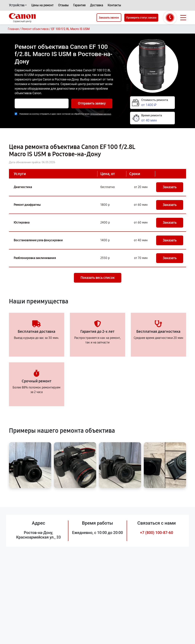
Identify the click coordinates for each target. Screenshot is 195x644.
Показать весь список (98, 278)
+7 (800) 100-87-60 (157, 533)
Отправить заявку (92, 103)
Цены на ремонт (42, 5)
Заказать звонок (109, 18)
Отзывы (63, 5)
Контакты (114, 5)
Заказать (170, 187)
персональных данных (101, 114)
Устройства (17, 5)
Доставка (97, 5)
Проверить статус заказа (141, 18)
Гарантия (79, 5)
